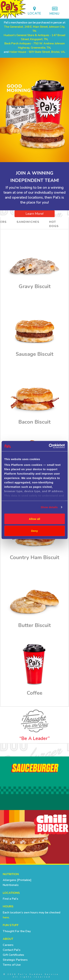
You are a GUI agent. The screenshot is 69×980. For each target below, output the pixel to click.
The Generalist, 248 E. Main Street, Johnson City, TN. (35, 29)
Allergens (9, 880)
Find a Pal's (10, 899)
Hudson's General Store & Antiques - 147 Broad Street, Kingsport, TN (34, 37)
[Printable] (24, 880)
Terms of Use (12, 965)
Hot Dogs (54, 224)
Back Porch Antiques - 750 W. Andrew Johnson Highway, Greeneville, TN (35, 46)
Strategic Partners (15, 960)
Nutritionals (11, 885)
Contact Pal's (12, 950)
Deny (34, 531)
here (6, 917)
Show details (49, 507)
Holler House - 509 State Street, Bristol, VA (37, 52)
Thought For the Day (17, 931)
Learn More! (34, 214)
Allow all (34, 519)
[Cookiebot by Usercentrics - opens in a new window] (49, 446)
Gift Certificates (13, 955)
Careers (8, 945)
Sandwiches (28, 222)
